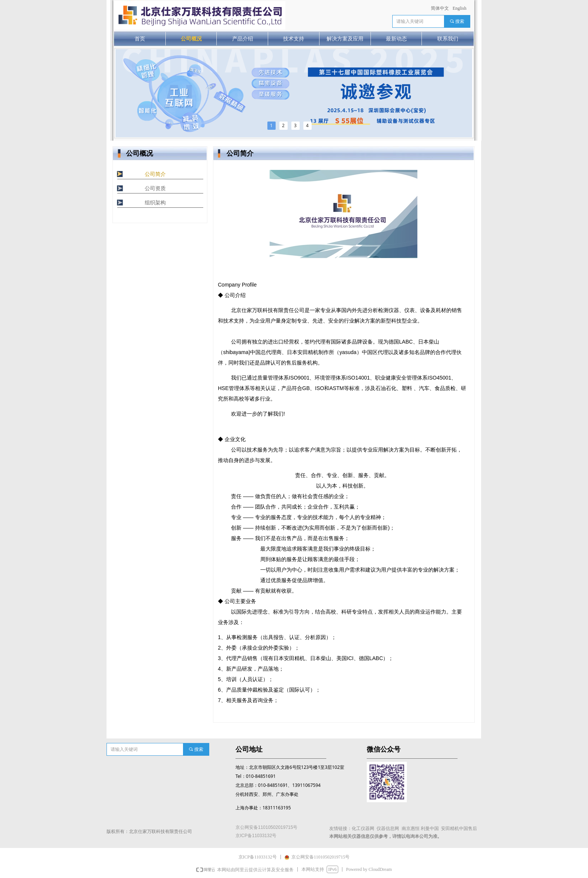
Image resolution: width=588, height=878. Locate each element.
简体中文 (440, 8)
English (460, 8)
